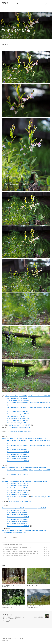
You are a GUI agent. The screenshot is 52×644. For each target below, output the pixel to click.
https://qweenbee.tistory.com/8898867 (18, 418)
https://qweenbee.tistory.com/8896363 (17, 450)
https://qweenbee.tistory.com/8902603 (17, 519)
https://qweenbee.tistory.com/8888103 (17, 398)
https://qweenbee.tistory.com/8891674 (17, 483)
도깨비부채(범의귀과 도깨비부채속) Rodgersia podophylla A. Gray (20, 551)
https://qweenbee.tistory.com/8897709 (17, 416)
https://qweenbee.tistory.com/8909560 (17, 474)
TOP (49, 639)
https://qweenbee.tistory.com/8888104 (39, 396)
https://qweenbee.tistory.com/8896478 (18, 452)
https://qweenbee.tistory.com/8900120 (17, 515)
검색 (45, 3)
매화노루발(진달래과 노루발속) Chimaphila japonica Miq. (17, 547)
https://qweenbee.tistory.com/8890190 (17, 403)
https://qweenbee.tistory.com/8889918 (13, 508)
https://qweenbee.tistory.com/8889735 (13, 481)
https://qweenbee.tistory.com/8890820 (13, 530)
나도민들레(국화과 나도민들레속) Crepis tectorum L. (16, 555)
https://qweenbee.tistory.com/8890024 (18, 400)
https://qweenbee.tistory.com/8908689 (17, 492)
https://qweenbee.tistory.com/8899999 (18, 456)
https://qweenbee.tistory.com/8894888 (35, 530)
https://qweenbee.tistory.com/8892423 (13, 468)
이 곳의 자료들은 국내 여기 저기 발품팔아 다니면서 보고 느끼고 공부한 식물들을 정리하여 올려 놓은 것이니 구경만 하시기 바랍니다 (23, 618)
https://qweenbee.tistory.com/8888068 (36, 481)
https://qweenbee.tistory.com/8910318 (17, 497)
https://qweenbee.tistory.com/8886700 (35, 439)
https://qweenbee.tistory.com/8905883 (18, 461)
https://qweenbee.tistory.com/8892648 (17, 445)
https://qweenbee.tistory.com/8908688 (18, 490)
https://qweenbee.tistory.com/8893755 (17, 407)
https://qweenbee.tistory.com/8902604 (17, 421)
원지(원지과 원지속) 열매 (10, 549)
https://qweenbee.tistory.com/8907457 (19, 425)
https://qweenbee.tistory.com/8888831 (20, 501)
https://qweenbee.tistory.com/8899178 (18, 486)
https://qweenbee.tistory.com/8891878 (17, 510)
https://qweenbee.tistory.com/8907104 (17, 488)
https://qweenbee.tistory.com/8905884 (17, 459)
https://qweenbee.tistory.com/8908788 (18, 423)
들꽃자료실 (6, 545)
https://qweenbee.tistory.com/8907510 (18, 521)
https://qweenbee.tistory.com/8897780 (18, 512)
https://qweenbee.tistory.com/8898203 (17, 470)
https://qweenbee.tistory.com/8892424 (36, 468)
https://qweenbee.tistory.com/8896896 (19, 427)
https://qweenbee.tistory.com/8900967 (18, 517)
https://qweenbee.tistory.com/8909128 (18, 526)
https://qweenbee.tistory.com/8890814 (13, 439)
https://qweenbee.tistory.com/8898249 (17, 454)
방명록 (9, 9)
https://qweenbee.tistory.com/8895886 (18, 414)
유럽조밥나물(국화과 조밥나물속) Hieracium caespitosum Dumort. (20, 553)
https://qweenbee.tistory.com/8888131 (16, 396)
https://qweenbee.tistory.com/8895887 (15, 533)
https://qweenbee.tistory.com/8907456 (17, 524)
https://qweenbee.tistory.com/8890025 (35, 508)
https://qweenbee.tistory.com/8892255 (17, 441)
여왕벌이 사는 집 (10, 3)
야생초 (11, 545)
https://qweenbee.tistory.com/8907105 (17, 412)
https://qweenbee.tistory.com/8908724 (18, 495)
